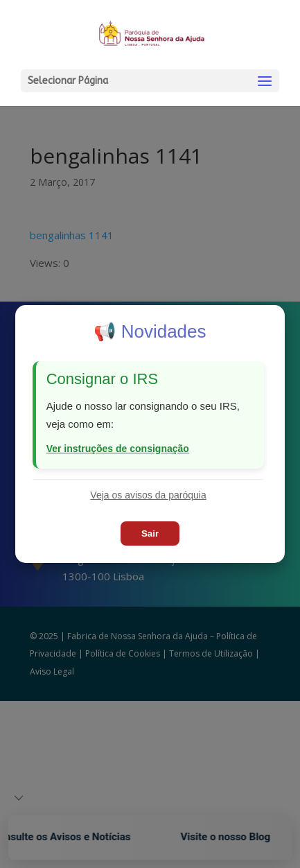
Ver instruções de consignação (118, 449)
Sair (150, 533)
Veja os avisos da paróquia (148, 495)
